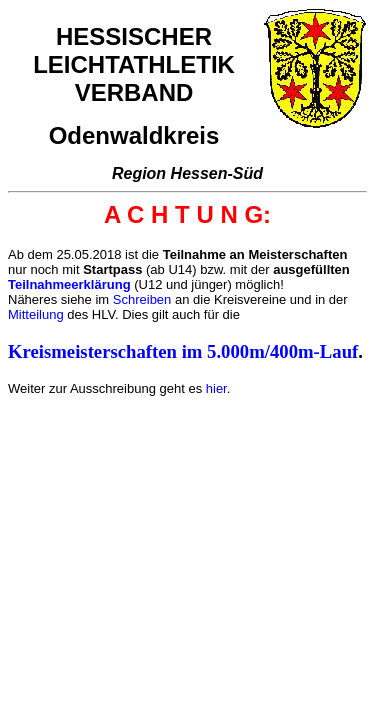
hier (216, 388)
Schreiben (142, 299)
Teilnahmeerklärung (69, 284)
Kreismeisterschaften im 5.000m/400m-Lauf (183, 351)
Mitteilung (36, 314)
